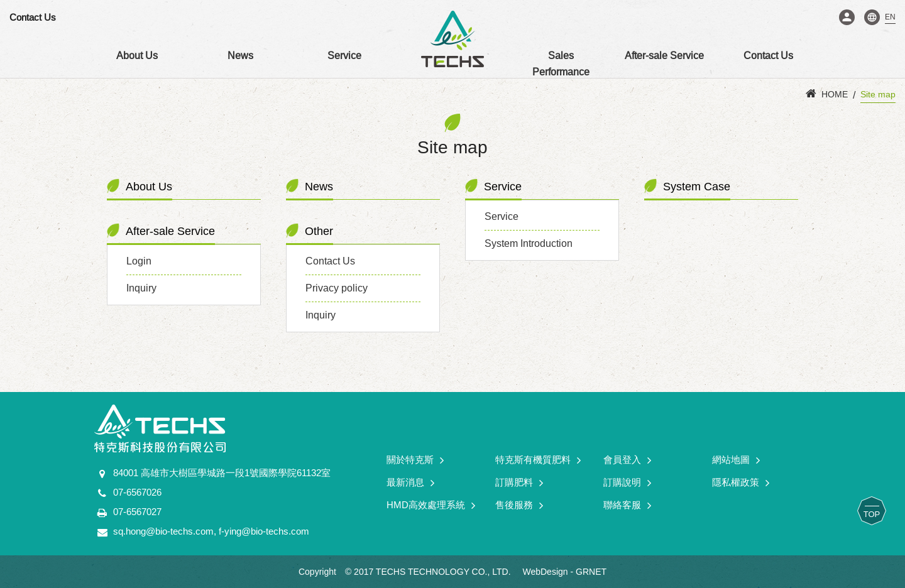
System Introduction (529, 243)
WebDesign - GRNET (564, 572)
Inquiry (141, 288)
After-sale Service (664, 56)
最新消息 (410, 483)
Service (344, 56)
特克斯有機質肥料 (538, 460)
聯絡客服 (627, 505)
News (240, 56)
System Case (697, 187)
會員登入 (627, 460)
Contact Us (33, 17)
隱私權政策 (741, 483)
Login (847, 17)
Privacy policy (337, 288)
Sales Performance (561, 64)
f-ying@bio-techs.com (264, 531)
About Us (137, 56)
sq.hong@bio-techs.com (163, 531)
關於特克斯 (415, 460)
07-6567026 (137, 492)
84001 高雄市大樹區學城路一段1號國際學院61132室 (222, 473)
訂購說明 (627, 483)
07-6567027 (137, 512)
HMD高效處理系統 (431, 505)
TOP (872, 514)
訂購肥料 (519, 483)
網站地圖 (736, 460)
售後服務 (519, 505)
